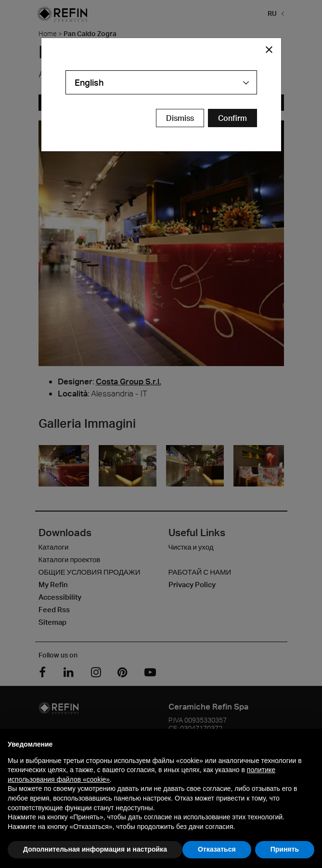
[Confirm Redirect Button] (232, 118)
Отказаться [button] (217, 849)
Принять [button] (285, 849)
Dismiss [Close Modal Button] (180, 118)
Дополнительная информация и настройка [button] (95, 849)
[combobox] (161, 82)
